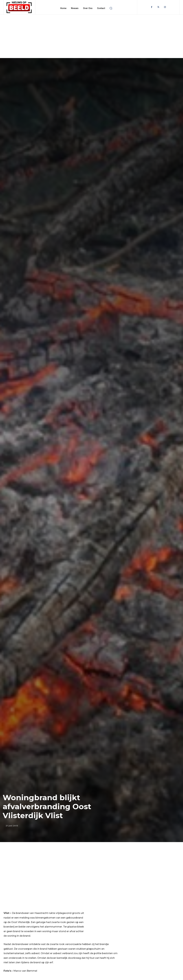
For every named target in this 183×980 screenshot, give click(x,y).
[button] (111, 8)
